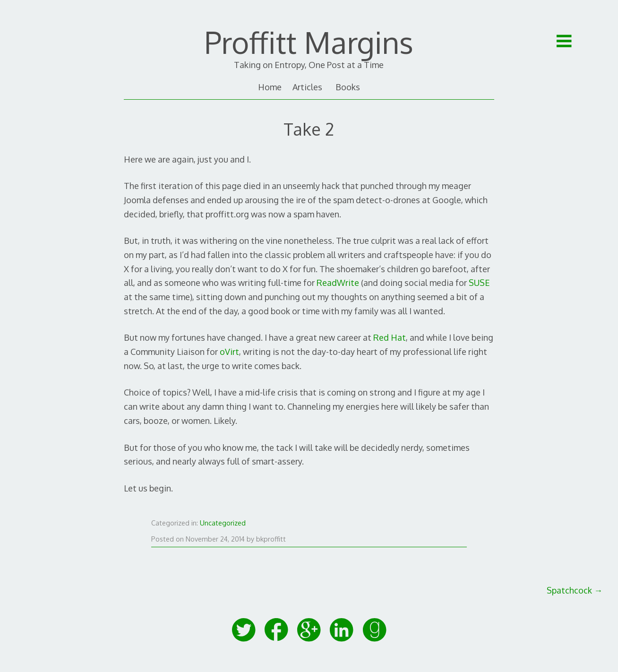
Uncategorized (223, 523)
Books (348, 87)
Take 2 (309, 129)
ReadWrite (338, 283)
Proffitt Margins (309, 42)
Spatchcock (575, 590)
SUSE (479, 283)
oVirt (229, 352)
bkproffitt (271, 539)
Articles (307, 87)
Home (270, 87)
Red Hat (390, 337)
